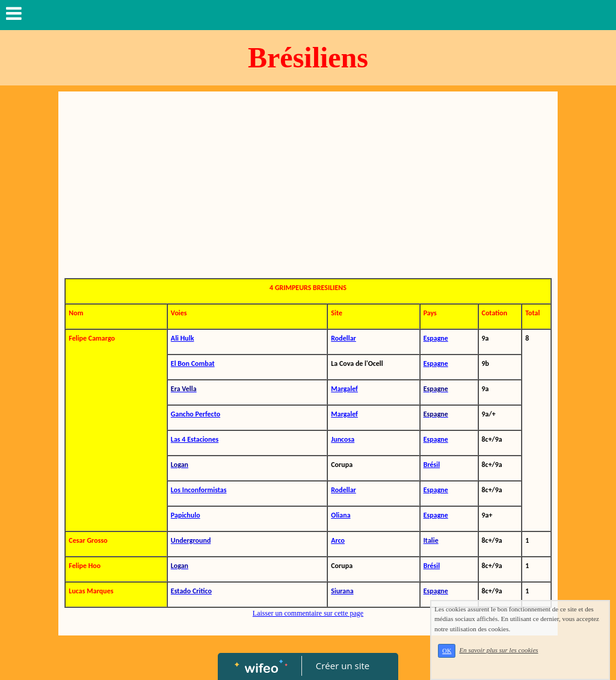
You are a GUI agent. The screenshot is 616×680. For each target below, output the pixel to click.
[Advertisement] (308, 188)
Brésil (432, 465)
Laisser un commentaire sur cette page (308, 613)
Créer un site (343, 666)
